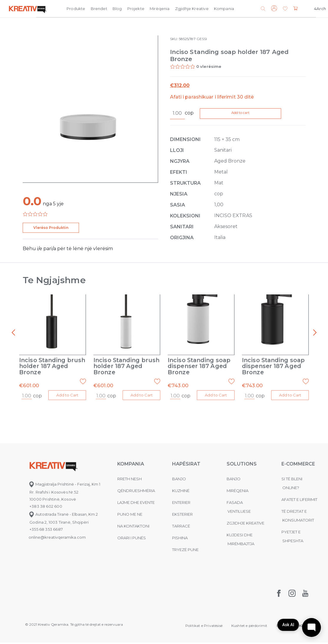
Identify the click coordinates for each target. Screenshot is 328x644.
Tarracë (181, 527)
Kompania (224, 9)
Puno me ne (130, 516)
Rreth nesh (130, 480)
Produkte (76, 9)
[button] (285, 9)
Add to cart (251, 114)
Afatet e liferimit (299, 501)
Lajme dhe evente (136, 504)
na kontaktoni (133, 527)
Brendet (99, 9)
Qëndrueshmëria (136, 492)
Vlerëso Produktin (51, 228)
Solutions (242, 465)
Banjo (179, 480)
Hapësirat (186, 465)
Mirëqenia (160, 9)
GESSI (202, 39)
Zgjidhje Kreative (192, 9)
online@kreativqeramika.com (57, 539)
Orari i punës (132, 539)
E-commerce (298, 465)
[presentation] (13, 333)
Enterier (181, 504)
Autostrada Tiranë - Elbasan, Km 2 (63, 516)
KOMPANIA (131, 465)
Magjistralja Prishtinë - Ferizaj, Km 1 (64, 486)
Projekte (136, 9)
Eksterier (182, 516)
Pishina (180, 539)
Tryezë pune (185, 551)
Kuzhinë (181, 492)
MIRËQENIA (238, 492)
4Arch (320, 9)
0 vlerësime (209, 66)
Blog (117, 9)
